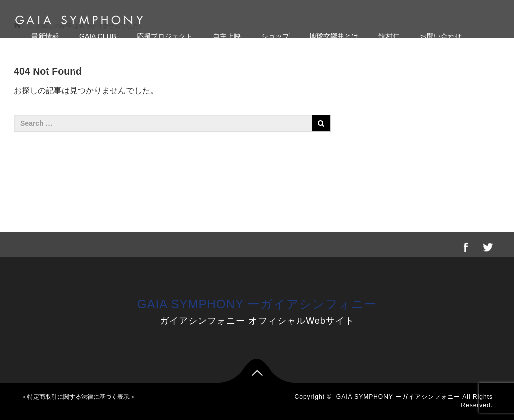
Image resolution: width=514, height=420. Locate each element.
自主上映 (227, 36)
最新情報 (45, 36)
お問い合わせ (441, 36)
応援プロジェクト (165, 36)
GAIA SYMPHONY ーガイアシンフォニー (257, 304)
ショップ (275, 36)
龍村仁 (389, 36)
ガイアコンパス (56, 68)
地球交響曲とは (334, 36)
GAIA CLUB (98, 36)
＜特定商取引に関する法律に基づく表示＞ (78, 397)
